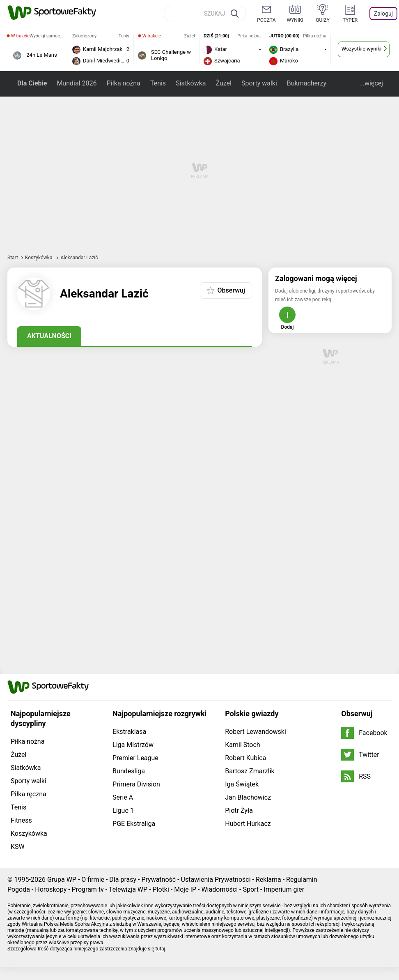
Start (13, 258)
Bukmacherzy (307, 83)
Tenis (158, 83)
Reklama (268, 880)
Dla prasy (123, 880)
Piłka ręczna (29, 794)
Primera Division (136, 784)
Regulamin (302, 880)
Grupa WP (62, 880)
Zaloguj (383, 14)
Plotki (161, 889)
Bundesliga (129, 771)
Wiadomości (219, 889)
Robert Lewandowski (256, 732)
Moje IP (185, 889)
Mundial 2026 (77, 83)
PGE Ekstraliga (134, 824)
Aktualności (49, 336)
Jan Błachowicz (248, 797)
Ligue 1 (123, 811)
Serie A (123, 797)
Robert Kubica (245, 758)
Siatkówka (191, 83)
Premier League (135, 758)
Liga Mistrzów (133, 745)
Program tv (88, 889)
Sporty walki (259, 83)
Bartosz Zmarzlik (250, 771)
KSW (18, 847)
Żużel (224, 83)
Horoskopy (51, 889)
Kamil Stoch (242, 745)
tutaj (161, 949)
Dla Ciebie (32, 83)
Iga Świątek (242, 784)
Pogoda (19, 889)
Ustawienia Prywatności (216, 880)
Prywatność (158, 880)
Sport (251, 889)
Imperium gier (284, 889)
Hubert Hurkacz (248, 824)
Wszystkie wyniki (362, 49)
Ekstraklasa (129, 732)
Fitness (21, 820)
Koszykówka (39, 258)
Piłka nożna (123, 83)
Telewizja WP (128, 889)
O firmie (93, 880)
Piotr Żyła (239, 811)
